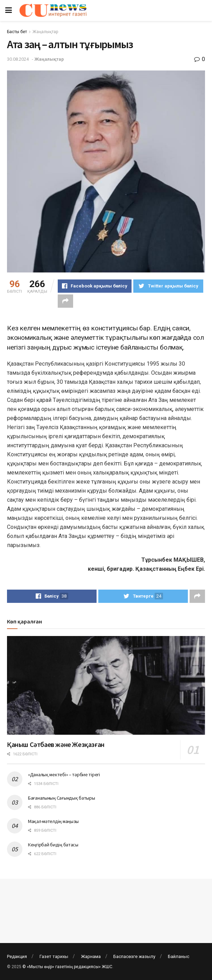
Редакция (17, 956)
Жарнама (91, 956)
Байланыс (179, 956)
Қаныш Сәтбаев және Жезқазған (56, 744)
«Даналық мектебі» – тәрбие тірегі (64, 775)
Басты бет (17, 32)
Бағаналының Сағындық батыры (61, 798)
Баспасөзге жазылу (134, 956)
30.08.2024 (18, 59)
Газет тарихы (54, 956)
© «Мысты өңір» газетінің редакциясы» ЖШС (67, 967)
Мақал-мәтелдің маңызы (53, 821)
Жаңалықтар (45, 32)
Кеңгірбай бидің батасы (53, 845)
